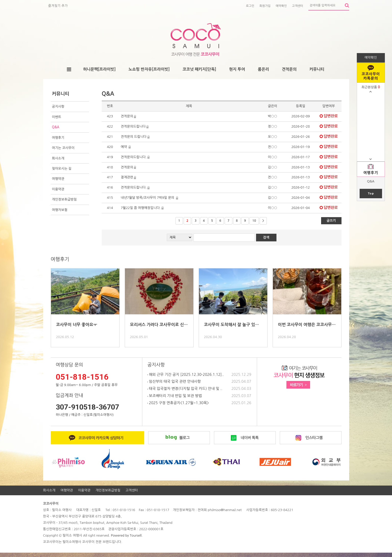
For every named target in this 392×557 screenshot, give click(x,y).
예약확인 (281, 6)
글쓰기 (331, 221)
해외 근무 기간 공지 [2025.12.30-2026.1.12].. (186, 375)
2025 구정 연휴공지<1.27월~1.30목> (178, 403)
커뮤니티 (317, 69)
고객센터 (298, 6)
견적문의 (289, 69)
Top (371, 193)
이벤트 (57, 117)
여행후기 (371, 173)
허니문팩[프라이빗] (99, 69)
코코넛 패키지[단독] (199, 69)
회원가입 (265, 6)
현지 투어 (237, 69)
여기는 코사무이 (63, 148)
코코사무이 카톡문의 (371, 76)
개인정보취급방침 (64, 199)
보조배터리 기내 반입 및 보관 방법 (175, 396)
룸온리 (263, 69)
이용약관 (58, 189)
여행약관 (58, 179)
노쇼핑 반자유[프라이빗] (149, 69)
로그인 (250, 6)
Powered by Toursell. (127, 535)
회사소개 (58, 158)
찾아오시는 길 (62, 169)
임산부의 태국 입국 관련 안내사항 (174, 381)
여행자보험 (60, 210)
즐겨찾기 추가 (58, 6)
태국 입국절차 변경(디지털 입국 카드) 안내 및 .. (185, 389)
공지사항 (58, 107)
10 (254, 221)
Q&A (371, 181)
